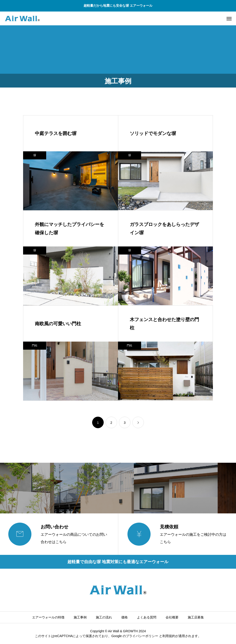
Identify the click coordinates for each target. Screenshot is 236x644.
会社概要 (172, 617)
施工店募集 (196, 617)
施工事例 (80, 617)
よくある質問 (147, 617)
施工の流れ (104, 617)
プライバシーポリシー (142, 636)
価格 (124, 617)
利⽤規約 (169, 636)
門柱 (35, 345)
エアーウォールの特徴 (48, 617)
